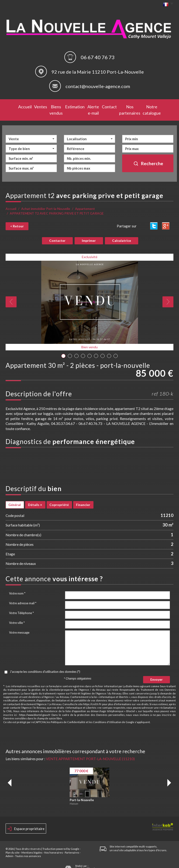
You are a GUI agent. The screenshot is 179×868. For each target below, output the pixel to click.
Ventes (28, 106)
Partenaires (72, 844)
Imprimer (89, 232)
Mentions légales (32, 844)
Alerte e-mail (90, 106)
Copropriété (59, 496)
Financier (83, 496)
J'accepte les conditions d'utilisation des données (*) (45, 663)
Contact (110, 106)
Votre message (19, 624)
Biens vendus (47, 106)
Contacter (57, 232)
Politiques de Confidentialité (68, 714)
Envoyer (157, 671)
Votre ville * (17, 614)
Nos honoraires (54, 844)
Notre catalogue (159, 106)
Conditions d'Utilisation (107, 714)
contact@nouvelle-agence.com (98, 86)
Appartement (85, 201)
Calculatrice (122, 232)
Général (15, 496)
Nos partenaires (132, 106)
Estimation (69, 106)
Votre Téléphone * (21, 605)
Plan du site (13, 844)
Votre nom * (17, 585)
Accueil (13, 106)
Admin (9, 848)
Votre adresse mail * (23, 595)
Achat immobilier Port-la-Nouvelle (46, 201)
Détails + (35, 496)
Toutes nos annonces (28, 848)
